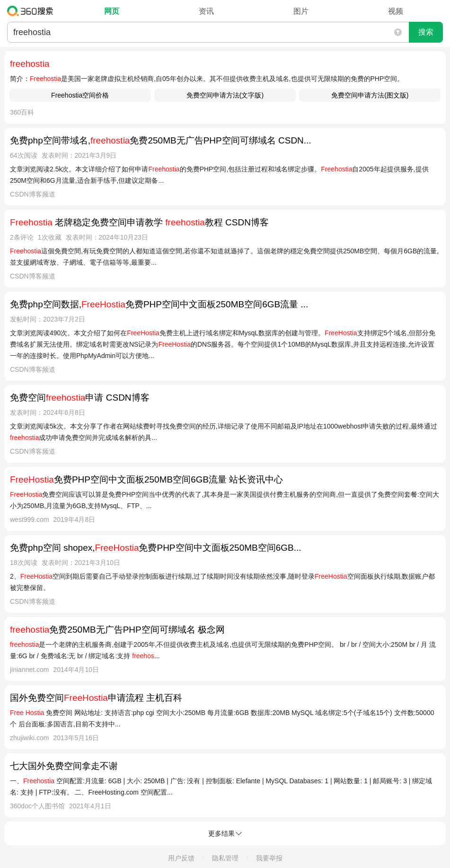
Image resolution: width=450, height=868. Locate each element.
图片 (301, 11)
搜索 (426, 32)
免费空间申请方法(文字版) (225, 95)
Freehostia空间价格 (80, 95)
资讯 (206, 11)
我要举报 (269, 858)
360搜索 (32, 11)
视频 (396, 11)
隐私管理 (225, 858)
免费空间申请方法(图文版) (370, 95)
